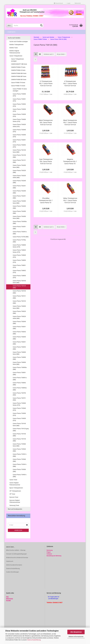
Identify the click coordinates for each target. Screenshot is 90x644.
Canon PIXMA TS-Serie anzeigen (20, 90)
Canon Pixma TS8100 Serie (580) (19, 282)
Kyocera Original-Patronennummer (15, 501)
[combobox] (49, 54)
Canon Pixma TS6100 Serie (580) (19, 151)
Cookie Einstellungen (13, 572)
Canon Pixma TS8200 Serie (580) (19, 307)
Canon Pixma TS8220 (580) (19, 312)
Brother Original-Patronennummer (15, 52)
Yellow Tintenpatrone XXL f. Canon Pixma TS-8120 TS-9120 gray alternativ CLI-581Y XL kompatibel (70, 201)
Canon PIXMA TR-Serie (18, 83)
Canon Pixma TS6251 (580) (19, 197)
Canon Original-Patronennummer (15, 484)
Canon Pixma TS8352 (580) (19, 384)
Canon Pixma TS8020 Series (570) (19, 251)
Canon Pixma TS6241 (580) (19, 187)
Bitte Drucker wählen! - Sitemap (16, 550)
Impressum (10, 561)
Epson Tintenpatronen (16, 488)
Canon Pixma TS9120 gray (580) (21, 430)
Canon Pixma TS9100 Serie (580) (19, 425)
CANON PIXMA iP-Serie (18, 67)
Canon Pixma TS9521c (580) (20, 455)
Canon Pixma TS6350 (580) (19, 212)
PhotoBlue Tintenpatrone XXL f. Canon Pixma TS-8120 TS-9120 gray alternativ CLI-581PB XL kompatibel (46, 201)
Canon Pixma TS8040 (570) (19, 256)
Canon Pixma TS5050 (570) (19, 95)
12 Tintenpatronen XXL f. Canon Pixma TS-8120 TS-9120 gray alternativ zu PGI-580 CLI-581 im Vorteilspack (46, 84)
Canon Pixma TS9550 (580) (19, 470)
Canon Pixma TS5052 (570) (19, 105)
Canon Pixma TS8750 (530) (19, 394)
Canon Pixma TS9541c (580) (20, 465)
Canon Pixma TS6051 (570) (19, 141)
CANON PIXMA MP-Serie (19, 76)
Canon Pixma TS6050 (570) (19, 136)
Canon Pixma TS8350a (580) (20, 368)
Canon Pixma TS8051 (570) (19, 266)
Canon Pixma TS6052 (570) (19, 146)
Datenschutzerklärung (34, 640)
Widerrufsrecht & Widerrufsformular (17, 558)
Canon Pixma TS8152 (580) (19, 302)
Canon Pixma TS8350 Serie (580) (19, 363)
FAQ (7, 597)
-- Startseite (11, 32)
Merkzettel (77, 3)
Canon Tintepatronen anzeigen (17, 60)
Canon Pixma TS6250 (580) (19, 192)
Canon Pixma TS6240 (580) (19, 182)
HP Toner (12, 494)
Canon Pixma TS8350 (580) (19, 358)
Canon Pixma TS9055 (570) (19, 419)
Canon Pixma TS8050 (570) (19, 261)
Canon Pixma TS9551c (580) (20, 476)
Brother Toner (14, 48)
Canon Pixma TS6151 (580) (19, 161)
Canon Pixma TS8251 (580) (19, 343)
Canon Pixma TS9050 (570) (19, 414)
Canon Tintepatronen (16, 56)
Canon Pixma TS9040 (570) (19, 409)
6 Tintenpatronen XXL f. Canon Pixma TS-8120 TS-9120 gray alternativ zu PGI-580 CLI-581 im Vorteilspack (70, 84)
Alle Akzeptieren (76, 632)
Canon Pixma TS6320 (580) (19, 207)
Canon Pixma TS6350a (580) (20, 222)
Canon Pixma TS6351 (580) (19, 228)
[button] (58, 3)
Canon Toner (13, 480)
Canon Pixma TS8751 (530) (19, 399)
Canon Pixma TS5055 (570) (19, 115)
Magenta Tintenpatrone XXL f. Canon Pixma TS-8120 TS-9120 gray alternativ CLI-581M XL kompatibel (70, 162)
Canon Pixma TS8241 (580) (19, 328)
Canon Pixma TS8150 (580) (19, 292)
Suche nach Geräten (14, 38)
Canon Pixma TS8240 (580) (19, 323)
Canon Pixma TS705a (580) (19, 241)
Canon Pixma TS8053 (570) (19, 277)
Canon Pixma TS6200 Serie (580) (19, 166)
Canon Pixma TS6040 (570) (19, 131)
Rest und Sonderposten (15, 509)
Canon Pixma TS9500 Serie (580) (19, 445)
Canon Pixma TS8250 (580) (19, 338)
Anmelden (18, 530)
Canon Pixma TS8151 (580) (19, 297)
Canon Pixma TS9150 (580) (19, 435)
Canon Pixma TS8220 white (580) (19, 317)
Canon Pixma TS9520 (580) (19, 450)
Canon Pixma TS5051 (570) (19, 100)
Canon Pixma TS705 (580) (21, 237)
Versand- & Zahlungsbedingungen (16, 554)
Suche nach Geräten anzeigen (19, 42)
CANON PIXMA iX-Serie (18, 70)
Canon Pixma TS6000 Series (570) (19, 120)
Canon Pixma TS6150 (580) (19, 156)
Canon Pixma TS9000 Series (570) (19, 404)
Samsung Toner (14, 505)
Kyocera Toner (14, 497)
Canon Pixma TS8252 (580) (19, 348)
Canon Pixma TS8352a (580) (20, 389)
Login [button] (68, 3)
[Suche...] (9, 25)
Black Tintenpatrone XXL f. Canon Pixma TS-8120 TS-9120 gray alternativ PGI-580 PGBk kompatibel (70, 123)
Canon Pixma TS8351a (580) (20, 379)
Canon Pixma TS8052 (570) (19, 272)
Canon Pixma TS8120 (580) (19, 287)
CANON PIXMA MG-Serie (19, 73)
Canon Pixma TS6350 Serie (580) (19, 217)
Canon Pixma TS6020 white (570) (19, 125)
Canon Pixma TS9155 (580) (19, 440)
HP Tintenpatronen (15, 491)
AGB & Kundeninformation (14, 565)
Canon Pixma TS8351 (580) (19, 374)
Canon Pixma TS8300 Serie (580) (19, 353)
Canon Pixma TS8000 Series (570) (19, 246)
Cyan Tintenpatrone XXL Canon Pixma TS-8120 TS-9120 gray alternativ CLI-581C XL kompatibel (46, 162)
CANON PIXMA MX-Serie (19, 80)
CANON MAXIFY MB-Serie (19, 64)
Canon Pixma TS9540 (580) (19, 460)
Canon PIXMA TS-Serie (18, 86)
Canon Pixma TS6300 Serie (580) (19, 202)
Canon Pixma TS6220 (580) (19, 172)
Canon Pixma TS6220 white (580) (19, 177)
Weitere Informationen (76, 637)
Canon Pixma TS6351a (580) (20, 233)
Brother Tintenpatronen (17, 45)
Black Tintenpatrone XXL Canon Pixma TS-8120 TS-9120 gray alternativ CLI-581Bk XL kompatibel (46, 123)
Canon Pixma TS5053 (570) (19, 110)
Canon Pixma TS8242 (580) (19, 333)
